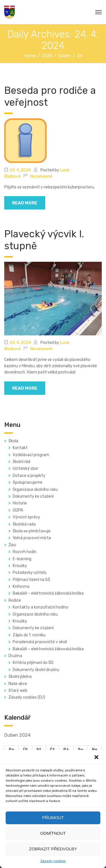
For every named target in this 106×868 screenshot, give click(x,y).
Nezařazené (41, 176)
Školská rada (24, 524)
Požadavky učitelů (30, 573)
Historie (20, 503)
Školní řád (21, 462)
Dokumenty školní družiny (36, 670)
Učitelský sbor (26, 469)
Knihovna (21, 586)
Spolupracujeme (28, 482)
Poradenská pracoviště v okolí (40, 642)
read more (25, 203)
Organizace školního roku (35, 490)
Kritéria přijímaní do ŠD (33, 663)
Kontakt (20, 448)
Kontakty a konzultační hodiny (41, 607)
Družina (15, 656)
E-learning (22, 559)
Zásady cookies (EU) (27, 697)
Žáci (12, 545)
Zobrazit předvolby (53, 849)
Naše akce (18, 684)
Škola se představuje (32, 531)
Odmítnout (53, 833)
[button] (97, 758)
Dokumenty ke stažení (33, 496)
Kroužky (20, 566)
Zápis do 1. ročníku (29, 635)
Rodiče (15, 600)
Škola (13, 441)
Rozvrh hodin (25, 552)
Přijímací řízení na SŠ (32, 580)
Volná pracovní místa (32, 538)
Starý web (18, 691)
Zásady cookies (53, 861)
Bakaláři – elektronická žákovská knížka (48, 593)
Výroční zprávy (26, 517)
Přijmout (53, 818)
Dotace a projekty (29, 476)
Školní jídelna (20, 677)
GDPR (18, 510)
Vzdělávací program (31, 455)
